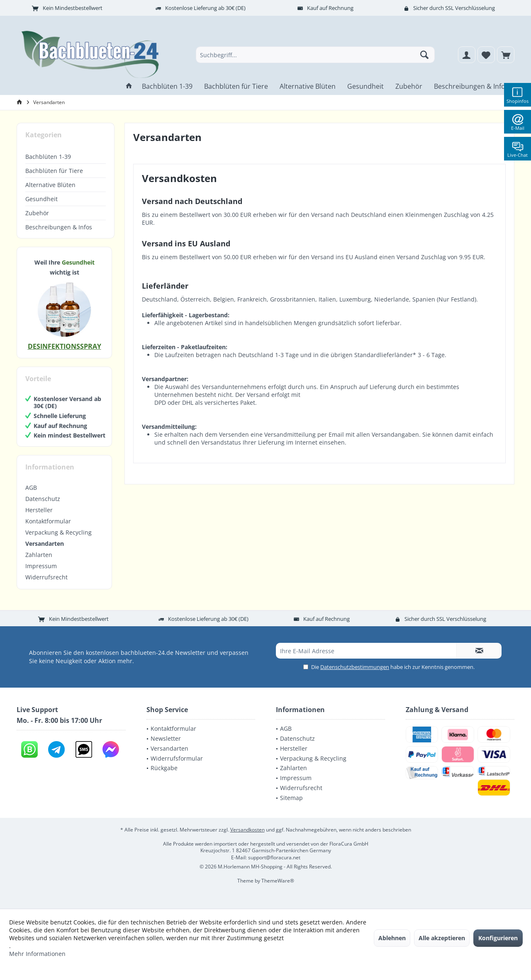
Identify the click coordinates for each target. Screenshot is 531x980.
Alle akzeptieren (442, 938)
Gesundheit (41, 199)
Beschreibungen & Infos (59, 227)
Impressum (41, 566)
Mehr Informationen (37, 954)
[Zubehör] (409, 86)
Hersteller (39, 510)
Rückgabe (164, 768)
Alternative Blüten (50, 185)
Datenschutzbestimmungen (355, 667)
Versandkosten (247, 830)
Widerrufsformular (177, 758)
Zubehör (37, 213)
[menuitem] (506, 55)
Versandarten (45, 543)
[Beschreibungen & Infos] (471, 86)
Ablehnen (392, 938)
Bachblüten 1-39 (48, 157)
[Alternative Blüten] (308, 86)
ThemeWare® (278, 881)
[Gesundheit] (365, 86)
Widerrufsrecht (46, 577)
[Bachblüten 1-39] (167, 86)
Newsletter (166, 738)
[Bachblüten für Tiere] (236, 86)
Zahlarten (39, 555)
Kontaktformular (48, 521)
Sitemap (291, 798)
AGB (31, 488)
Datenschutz (43, 499)
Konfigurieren (498, 938)
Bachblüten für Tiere (54, 171)
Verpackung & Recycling (58, 532)
